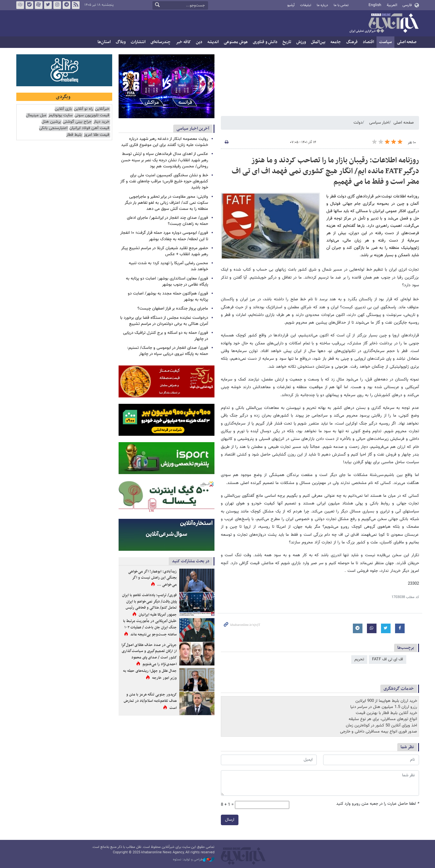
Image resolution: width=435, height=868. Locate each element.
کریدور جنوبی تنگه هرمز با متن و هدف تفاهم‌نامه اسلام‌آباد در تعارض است (150, 701)
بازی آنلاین (63, 109)
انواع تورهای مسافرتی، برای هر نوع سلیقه (383, 719)
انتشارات (138, 42)
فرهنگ (352, 42)
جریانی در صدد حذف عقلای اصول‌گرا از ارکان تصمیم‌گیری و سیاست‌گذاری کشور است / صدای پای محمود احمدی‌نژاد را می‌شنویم (149, 655)
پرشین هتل (51, 122)
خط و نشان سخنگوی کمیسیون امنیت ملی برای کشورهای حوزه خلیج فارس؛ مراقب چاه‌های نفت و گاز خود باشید (164, 181)
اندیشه (213, 42)
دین (199, 42)
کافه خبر (183, 42)
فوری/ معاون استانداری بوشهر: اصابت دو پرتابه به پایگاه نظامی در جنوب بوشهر (167, 282)
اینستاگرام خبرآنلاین (57, 5)
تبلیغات (306, 5)
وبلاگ (121, 42)
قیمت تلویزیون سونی (92, 115)
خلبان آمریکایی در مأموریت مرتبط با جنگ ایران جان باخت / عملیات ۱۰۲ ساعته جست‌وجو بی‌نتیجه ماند (150, 628)
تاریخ (287, 42)
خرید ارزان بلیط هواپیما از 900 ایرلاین (386, 701)
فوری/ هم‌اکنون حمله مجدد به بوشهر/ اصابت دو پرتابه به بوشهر (168, 297)
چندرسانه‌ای (161, 42)
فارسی (407, 5)
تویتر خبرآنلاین (48, 5)
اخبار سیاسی (379, 123)
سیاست (385, 42)
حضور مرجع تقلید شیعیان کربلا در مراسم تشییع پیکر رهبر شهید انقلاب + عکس (165, 251)
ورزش (301, 42)
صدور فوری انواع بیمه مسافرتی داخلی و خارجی (379, 732)
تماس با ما (341, 5)
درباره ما (322, 5)
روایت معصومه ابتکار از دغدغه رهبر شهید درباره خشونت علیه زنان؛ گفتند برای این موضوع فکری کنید (165, 142)
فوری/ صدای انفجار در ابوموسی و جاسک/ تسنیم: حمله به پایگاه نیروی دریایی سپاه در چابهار (168, 351)
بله (29, 5)
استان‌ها (104, 42)
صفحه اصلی (407, 42)
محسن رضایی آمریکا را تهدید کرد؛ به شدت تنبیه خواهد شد (168, 266)
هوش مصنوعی (236, 42)
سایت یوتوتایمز (60, 115)
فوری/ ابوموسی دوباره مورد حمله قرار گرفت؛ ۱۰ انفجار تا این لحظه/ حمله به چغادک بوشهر (164, 236)
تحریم (359, 659)
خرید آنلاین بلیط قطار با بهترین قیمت (386, 713)
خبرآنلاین (384, 24)
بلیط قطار (74, 135)
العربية (392, 5)
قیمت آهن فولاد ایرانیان (89, 128)
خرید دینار (101, 122)
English (375, 5)
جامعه (336, 42)
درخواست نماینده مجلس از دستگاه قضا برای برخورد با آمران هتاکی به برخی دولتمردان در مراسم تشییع (164, 321)
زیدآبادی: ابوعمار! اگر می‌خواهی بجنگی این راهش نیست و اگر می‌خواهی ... (152, 578)
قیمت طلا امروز (97, 135)
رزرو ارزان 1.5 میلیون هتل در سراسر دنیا (384, 707)
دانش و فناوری (265, 42)
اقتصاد (368, 42)
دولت (358, 123)
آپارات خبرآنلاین (38, 5)
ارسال (230, 820)
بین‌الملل (318, 42)
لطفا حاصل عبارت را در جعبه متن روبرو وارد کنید (378, 804)
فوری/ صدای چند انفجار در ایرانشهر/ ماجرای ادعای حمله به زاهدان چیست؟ (167, 221)
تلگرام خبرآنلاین (66, 5)
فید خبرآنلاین (75, 5)
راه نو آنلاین (83, 109)
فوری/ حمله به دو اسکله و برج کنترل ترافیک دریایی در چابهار (166, 336)
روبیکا (20, 5)
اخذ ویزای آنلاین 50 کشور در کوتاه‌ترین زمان (381, 726)
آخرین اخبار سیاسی (193, 129)
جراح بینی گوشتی (77, 122)
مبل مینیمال (36, 115)
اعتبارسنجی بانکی (53, 128)
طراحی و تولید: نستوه (194, 860)
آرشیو (291, 5)
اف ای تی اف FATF (388, 659)
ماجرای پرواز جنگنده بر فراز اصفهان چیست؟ (173, 309)
